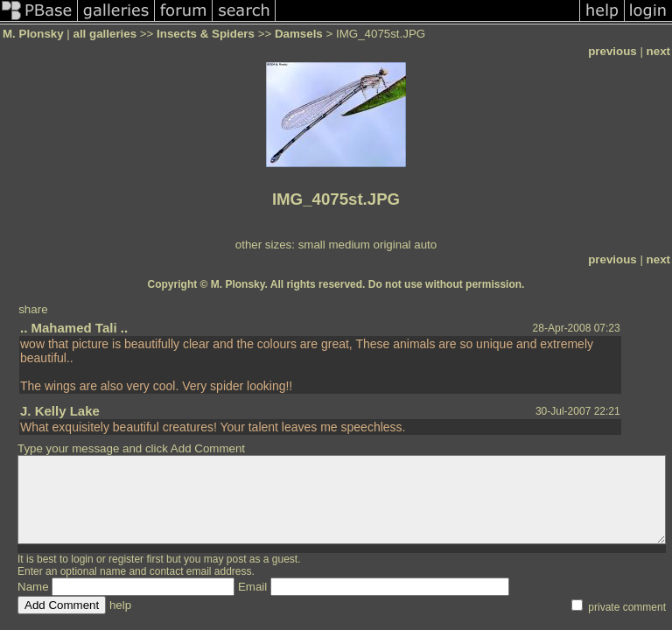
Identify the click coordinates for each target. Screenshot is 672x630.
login (82, 559)
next (658, 51)
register (126, 559)
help (120, 605)
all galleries (105, 34)
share (33, 309)
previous (612, 51)
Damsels (299, 34)
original (392, 245)
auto (425, 245)
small (312, 245)
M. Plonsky (33, 34)
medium (349, 245)
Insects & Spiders (206, 34)
